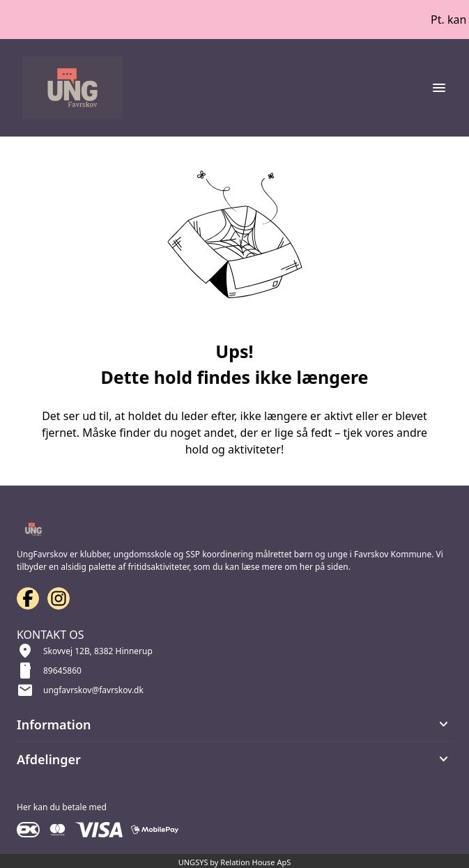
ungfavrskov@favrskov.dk (93, 690)
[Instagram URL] (59, 598)
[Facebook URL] (28, 598)
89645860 (62, 671)
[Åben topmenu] (439, 88)
